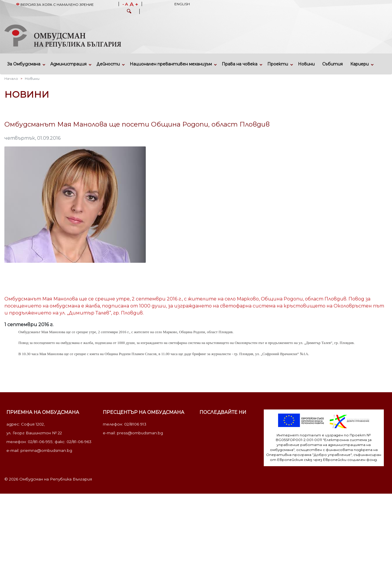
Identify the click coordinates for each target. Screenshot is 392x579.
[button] (129, 12)
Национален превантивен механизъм (171, 64)
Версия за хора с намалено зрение (55, 5)
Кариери (359, 64)
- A (125, 4)
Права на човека (240, 64)
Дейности (108, 64)
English (182, 4)
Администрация (68, 64)
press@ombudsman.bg (140, 433)
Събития (332, 64)
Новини (306, 64)
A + (134, 4)
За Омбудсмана (24, 64)
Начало (11, 78)
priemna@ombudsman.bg (46, 450)
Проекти (278, 64)
